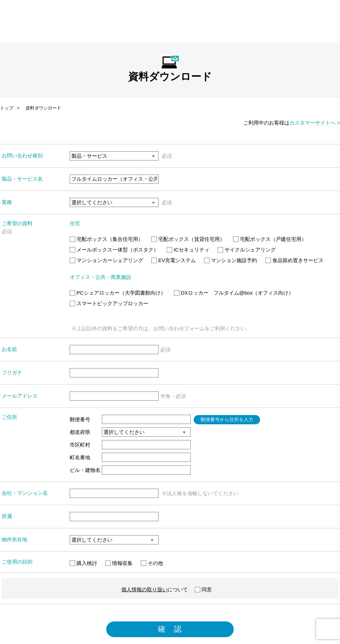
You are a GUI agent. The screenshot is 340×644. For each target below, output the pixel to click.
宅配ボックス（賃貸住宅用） (188, 239)
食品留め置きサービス (295, 260)
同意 (203, 589)
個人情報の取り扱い (144, 589)
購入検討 (83, 563)
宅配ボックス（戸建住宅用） (270, 239)
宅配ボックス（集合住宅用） (106, 239)
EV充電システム (174, 260)
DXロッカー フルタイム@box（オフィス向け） (234, 293)
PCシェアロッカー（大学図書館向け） (118, 293)
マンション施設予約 (230, 260)
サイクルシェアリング (247, 250)
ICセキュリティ (188, 250)
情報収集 (119, 563)
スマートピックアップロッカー (109, 303)
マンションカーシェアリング (106, 260)
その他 (152, 563)
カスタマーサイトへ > (315, 123)
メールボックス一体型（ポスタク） (114, 250)
